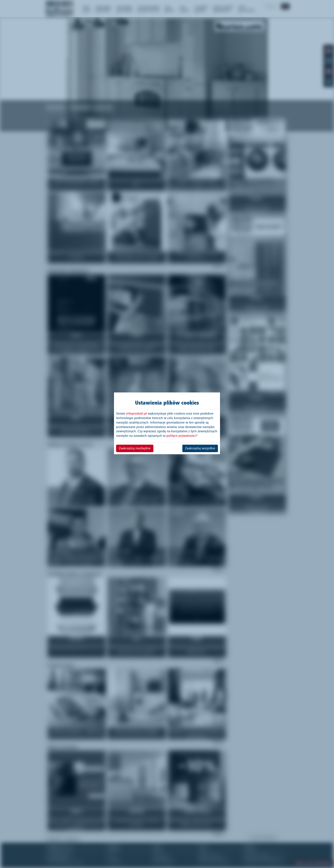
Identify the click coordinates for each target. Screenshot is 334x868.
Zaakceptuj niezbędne (135, 448)
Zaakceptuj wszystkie (200, 448)
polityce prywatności (181, 436)
